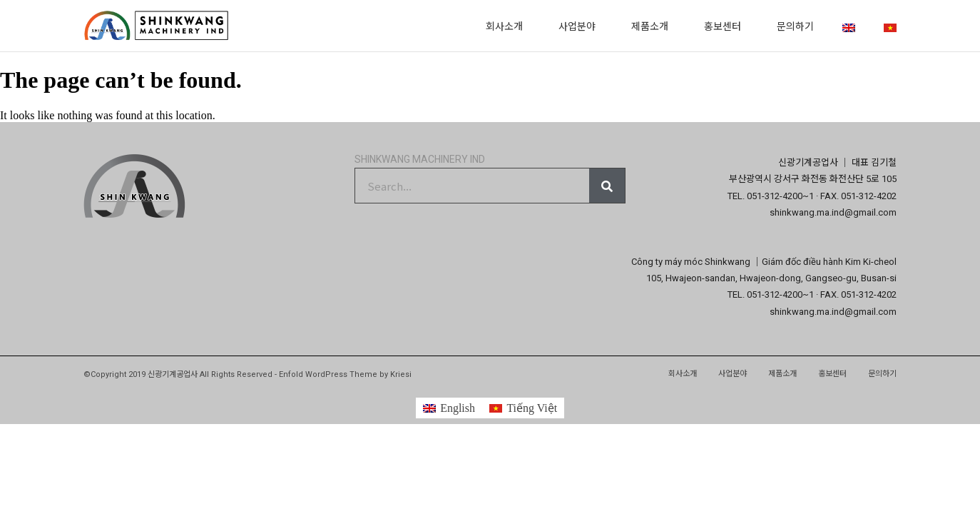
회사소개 (508, 26)
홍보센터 (726, 26)
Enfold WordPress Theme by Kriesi (345, 374)
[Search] (607, 186)
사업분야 (581, 26)
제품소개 (653, 26)
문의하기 (795, 26)
